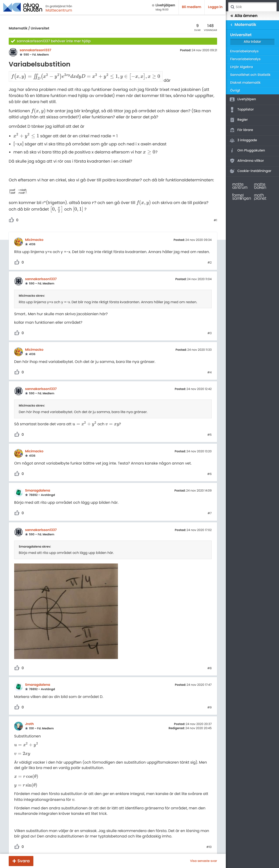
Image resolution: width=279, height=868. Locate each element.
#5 (209, 429)
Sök (232, 7)
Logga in (215, 7)
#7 (210, 507)
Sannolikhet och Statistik (250, 75)
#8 (209, 662)
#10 (209, 841)
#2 (210, 257)
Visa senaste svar (204, 861)
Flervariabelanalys (245, 59)
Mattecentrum (59, 10)
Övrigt (235, 91)
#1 (215, 215)
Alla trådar (252, 42)
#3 (210, 327)
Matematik (18, 28)
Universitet (40, 28)
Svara (24, 861)
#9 (209, 702)
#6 (209, 468)
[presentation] (44, 75)
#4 (209, 367)
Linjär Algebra (242, 67)
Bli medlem (192, 7)
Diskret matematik (245, 83)
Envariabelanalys (244, 51)
